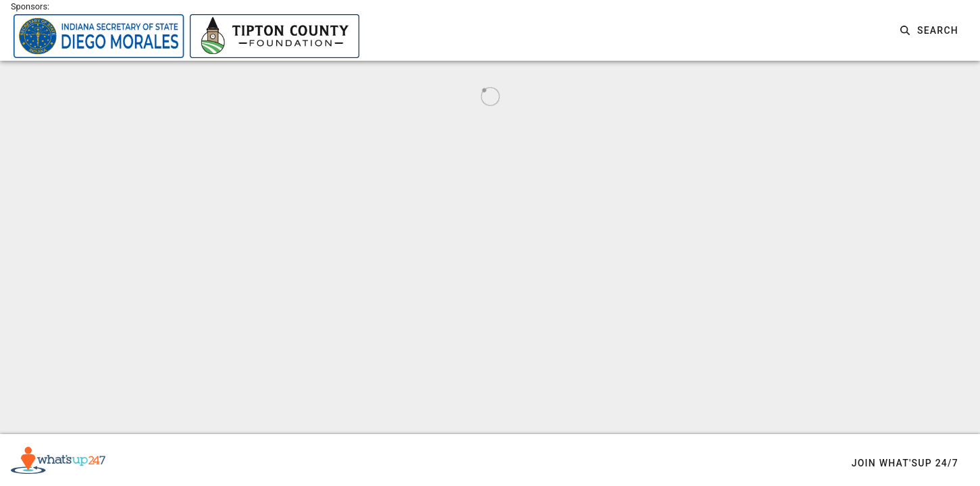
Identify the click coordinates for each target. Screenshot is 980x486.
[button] (929, 30)
